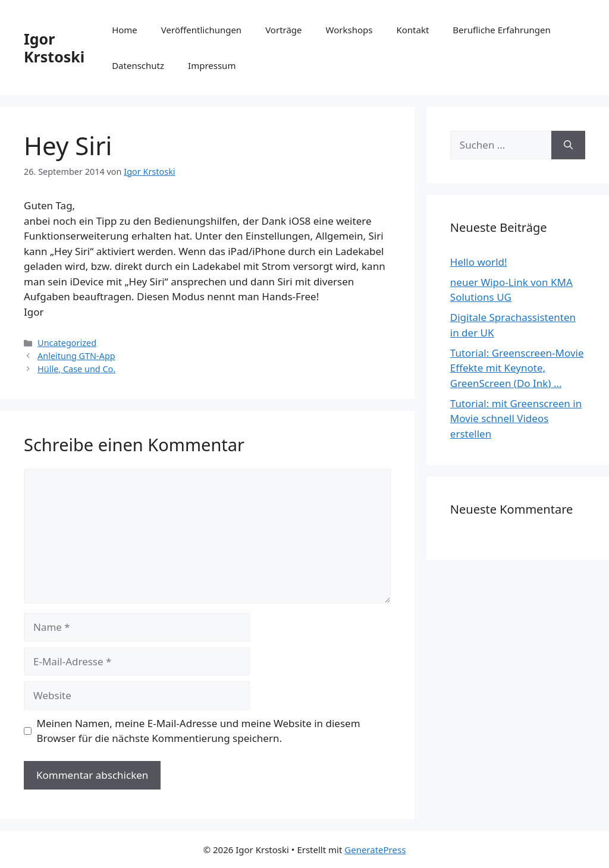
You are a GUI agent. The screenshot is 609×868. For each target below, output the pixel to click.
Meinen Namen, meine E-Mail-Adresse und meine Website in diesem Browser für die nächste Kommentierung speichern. (199, 731)
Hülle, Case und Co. (76, 369)
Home (125, 30)
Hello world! (479, 262)
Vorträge (283, 30)
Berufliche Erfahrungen (501, 30)
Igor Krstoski (54, 48)
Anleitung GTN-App (76, 356)
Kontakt (412, 30)
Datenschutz (138, 65)
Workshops (349, 30)
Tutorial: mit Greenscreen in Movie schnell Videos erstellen (516, 419)
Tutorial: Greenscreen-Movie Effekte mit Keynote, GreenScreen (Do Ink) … (517, 368)
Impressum (212, 65)
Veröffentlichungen (201, 30)
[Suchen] (568, 145)
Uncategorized (67, 343)
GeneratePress (375, 850)
